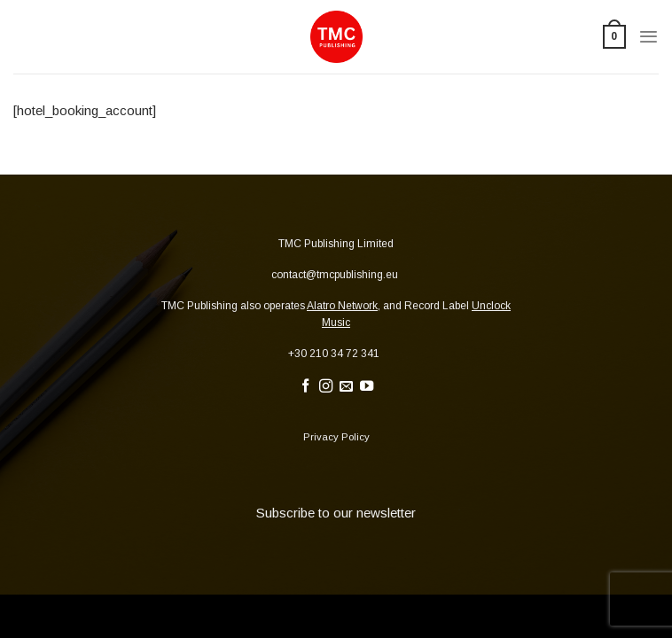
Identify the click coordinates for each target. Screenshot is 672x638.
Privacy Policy (336, 437)
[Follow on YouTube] (367, 387)
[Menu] (649, 37)
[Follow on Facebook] (305, 387)
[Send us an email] (346, 387)
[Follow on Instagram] (326, 387)
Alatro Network (342, 306)
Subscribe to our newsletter (336, 513)
